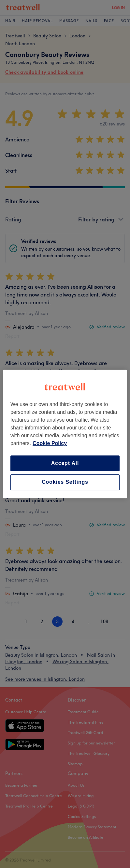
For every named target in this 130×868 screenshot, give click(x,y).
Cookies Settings (65, 482)
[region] (65, 434)
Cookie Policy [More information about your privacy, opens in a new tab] (50, 443)
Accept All (65, 463)
